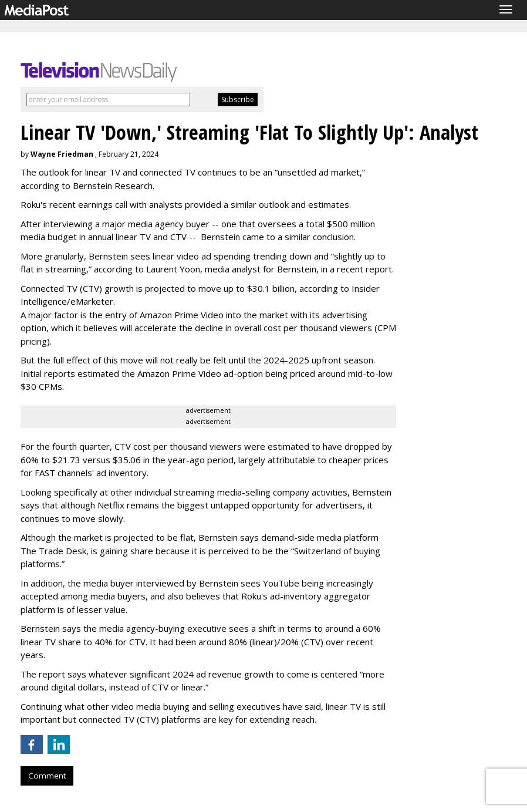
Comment (47, 776)
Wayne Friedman (62, 154)
